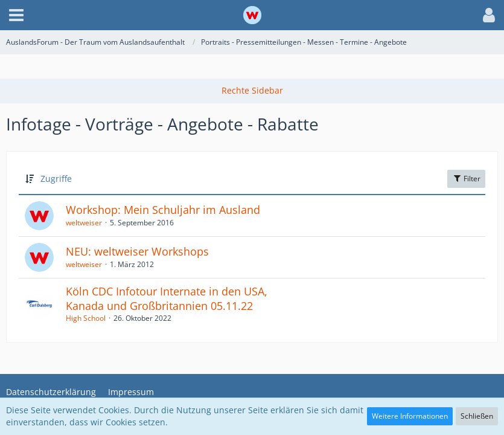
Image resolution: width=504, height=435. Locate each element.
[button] (16, 15)
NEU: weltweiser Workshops (137, 251)
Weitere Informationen (410, 416)
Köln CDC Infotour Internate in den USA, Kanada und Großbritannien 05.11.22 (167, 298)
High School (86, 318)
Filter (466, 179)
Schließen (477, 416)
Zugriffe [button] (56, 179)
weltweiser (84, 223)
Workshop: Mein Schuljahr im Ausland (163, 210)
